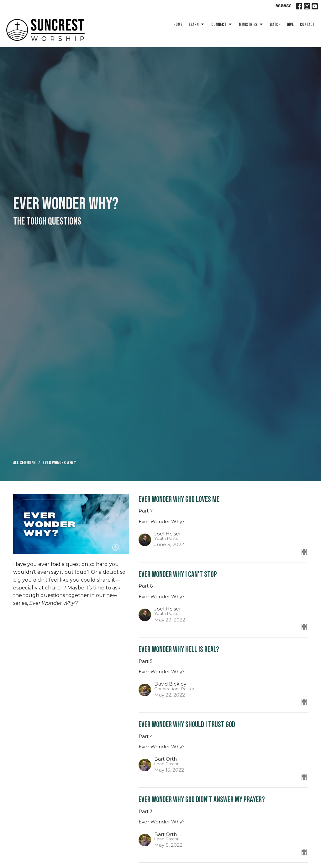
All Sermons (24, 463)
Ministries (251, 24)
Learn (197, 24)
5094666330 (283, 6)
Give (290, 25)
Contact (307, 25)
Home (178, 25)
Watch (275, 25)
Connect (222, 24)
